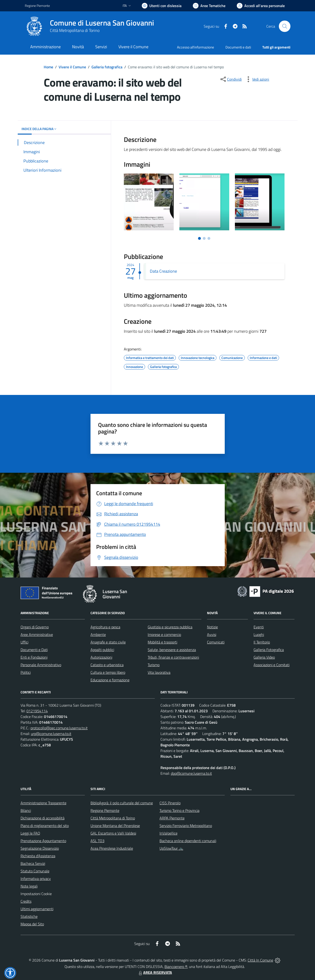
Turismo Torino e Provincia (179, 810)
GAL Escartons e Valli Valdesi (113, 833)
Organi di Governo (35, 627)
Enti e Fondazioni (34, 657)
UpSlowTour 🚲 (171, 848)
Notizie (212, 627)
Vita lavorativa (159, 672)
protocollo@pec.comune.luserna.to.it (59, 728)
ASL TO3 (97, 841)
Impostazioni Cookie (36, 894)
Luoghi (259, 634)
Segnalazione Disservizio (40, 848)
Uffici (24, 642)
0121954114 (37, 711)
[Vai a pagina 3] (209, 238)
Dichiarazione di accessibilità (43, 818)
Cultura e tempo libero (108, 672)
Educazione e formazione (110, 680)
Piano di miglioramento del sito (45, 826)
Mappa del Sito (32, 924)
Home (48, 67)
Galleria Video (264, 657)
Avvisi (212, 634)
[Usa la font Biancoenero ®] (162, 6)
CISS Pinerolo (170, 803)
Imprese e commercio (164, 634)
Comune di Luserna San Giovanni (102, 23)
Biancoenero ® (176, 967)
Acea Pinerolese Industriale (112, 848)
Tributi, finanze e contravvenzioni (173, 657)
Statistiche (29, 916)
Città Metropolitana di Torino (75, 30)
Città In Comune (260, 960)
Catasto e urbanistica (107, 665)
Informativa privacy (36, 879)
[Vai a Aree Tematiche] (209, 6)
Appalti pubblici (102, 650)
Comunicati (216, 642)
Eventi (259, 627)
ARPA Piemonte (172, 818)
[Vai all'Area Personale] (261, 6)
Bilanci (26, 810)
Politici (26, 672)
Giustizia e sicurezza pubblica (170, 627)
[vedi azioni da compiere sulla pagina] (257, 79)
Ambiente (98, 634)
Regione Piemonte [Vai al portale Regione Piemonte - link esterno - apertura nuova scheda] (37, 6)
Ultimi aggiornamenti (37, 909)
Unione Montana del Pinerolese (115, 826)
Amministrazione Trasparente (43, 803)
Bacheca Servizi (33, 863)
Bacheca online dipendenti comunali (188, 841)
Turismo (154, 665)
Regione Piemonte (105, 810)
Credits (26, 901)
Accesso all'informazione (196, 47)
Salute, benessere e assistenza (172, 650)
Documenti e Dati (34, 650)
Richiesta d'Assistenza (38, 856)
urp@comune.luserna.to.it (51, 734)
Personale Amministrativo (41, 665)
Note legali (29, 886)
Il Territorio (262, 642)
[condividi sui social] (231, 79)
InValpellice (168, 833)
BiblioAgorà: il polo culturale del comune (122, 803)
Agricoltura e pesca (105, 627)
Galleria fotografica (107, 67)
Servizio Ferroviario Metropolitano (186, 826)
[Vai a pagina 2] (204, 238)
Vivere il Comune (72, 67)
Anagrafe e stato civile (108, 642)
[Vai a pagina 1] (199, 238)
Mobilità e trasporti (162, 642)
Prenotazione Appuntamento (43, 841)
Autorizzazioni (101, 657)
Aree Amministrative (37, 634)
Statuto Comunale (35, 871)
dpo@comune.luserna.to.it (191, 773)
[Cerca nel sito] (285, 26)
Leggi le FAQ (30, 833)
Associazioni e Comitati (272, 665)
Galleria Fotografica (269, 650)
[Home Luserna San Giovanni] (89, 26)
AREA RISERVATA (155, 972)
